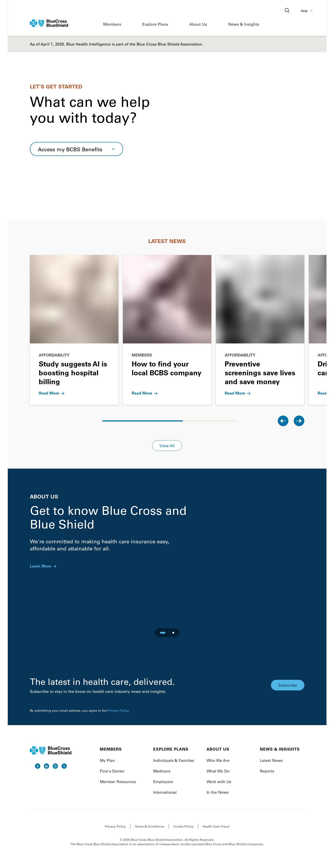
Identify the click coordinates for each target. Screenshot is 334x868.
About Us (198, 24)
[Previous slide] (283, 421)
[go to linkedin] (46, 766)
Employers (163, 782)
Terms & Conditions (150, 826)
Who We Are (218, 760)
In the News (218, 792)
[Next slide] (299, 421)
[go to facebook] (38, 766)
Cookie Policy (183, 826)
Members (112, 24)
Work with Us (219, 782)
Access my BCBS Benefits (70, 149)
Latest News (271, 760)
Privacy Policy (118, 711)
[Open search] (288, 11)
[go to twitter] (64, 766)
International (165, 792)
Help (307, 11)
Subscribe (288, 685)
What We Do (218, 771)
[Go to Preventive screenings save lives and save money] (260, 330)
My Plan (107, 760)
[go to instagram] (55, 766)
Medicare (162, 771)
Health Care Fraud (216, 826)
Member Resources (118, 782)
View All (167, 446)
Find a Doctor (112, 771)
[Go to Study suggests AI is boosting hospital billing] (74, 330)
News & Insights (244, 24)
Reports (267, 771)
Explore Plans (155, 24)
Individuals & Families (174, 760)
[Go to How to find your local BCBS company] (167, 330)
